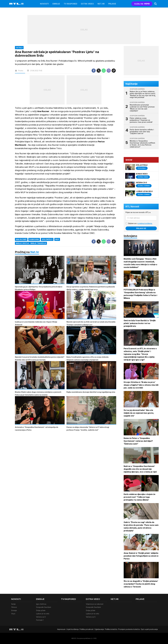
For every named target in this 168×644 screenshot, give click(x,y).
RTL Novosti (132, 207)
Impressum (61, 629)
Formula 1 (40, 620)
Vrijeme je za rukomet (95, 604)
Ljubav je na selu (43, 614)
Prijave (112, 4)
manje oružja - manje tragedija (31, 243)
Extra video (87, 4)
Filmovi (14, 607)
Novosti (44, 4)
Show (129, 160)
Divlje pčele (41, 610)
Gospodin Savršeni (44, 607)
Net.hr (35, 252)
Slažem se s (140, 223)
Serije (13, 604)
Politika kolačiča (111, 629)
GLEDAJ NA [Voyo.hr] (142, 4)
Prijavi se (141, 228)
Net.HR (101, 4)
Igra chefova (41, 604)
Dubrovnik (34, 239)
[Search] (156, 4)
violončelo (47, 239)
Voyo (13, 614)
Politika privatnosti (87, 629)
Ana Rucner (21, 239)
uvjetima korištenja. (145, 223)
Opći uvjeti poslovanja (149, 629)
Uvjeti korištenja (73, 629)
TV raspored (70, 4)
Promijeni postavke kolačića (129, 629)
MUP (57, 239)
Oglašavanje (99, 629)
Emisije (56, 4)
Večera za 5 (41, 617)
